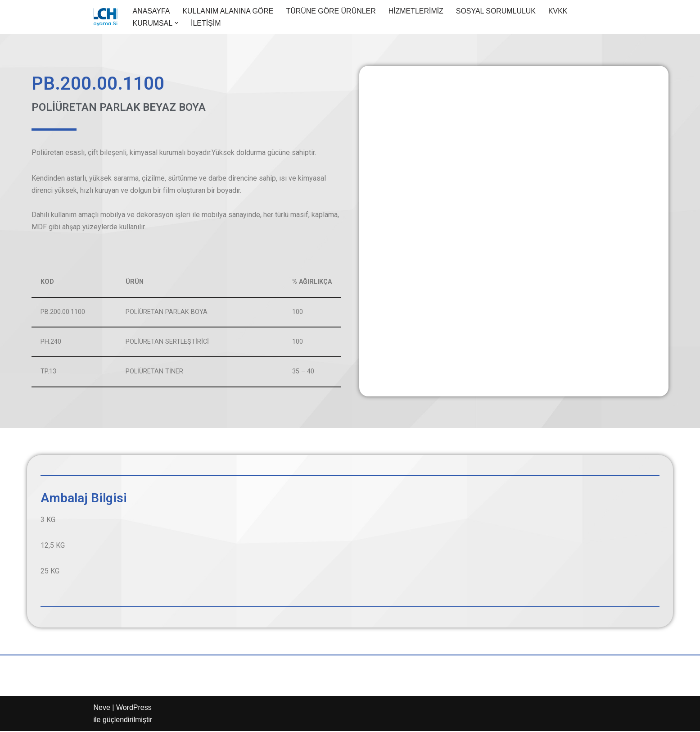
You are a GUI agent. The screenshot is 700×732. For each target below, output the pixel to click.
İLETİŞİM (206, 23)
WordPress (134, 708)
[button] (176, 23)
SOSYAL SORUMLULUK (497, 11)
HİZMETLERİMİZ (417, 11)
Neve (102, 708)
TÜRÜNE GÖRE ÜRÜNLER (332, 11)
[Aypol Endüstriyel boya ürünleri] (106, 17)
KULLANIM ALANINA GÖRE (228, 11)
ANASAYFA (151, 11)
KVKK (559, 11)
